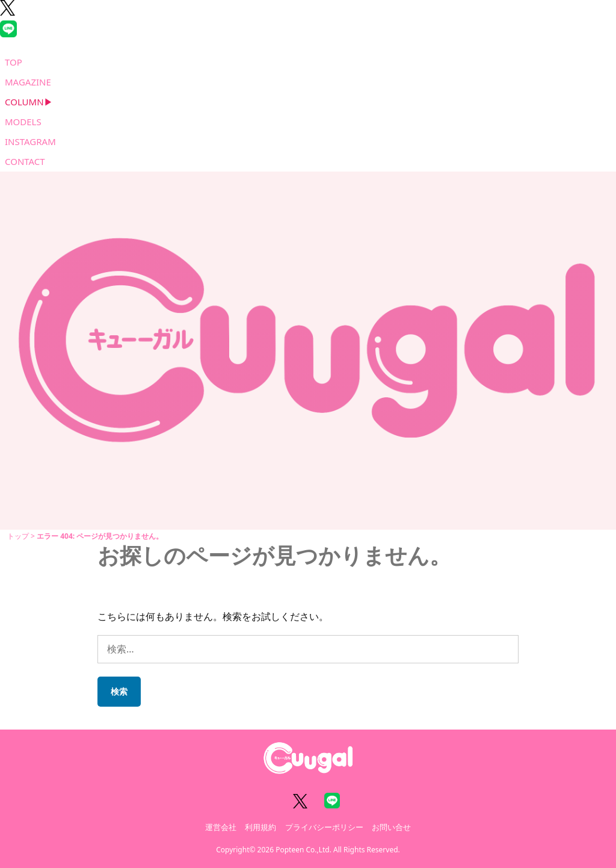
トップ (18, 536)
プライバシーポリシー (324, 827)
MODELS (23, 122)
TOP (14, 62)
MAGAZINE (28, 82)
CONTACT (25, 161)
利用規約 (260, 827)
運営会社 (221, 827)
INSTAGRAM (30, 141)
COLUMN (24, 102)
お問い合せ (391, 827)
